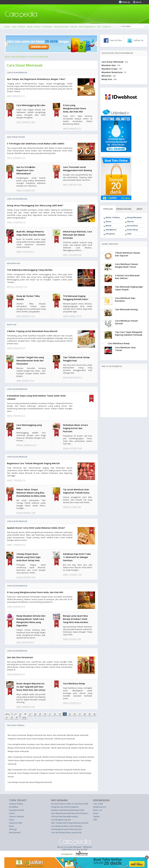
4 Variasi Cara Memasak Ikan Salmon (127, 277)
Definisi (22, 27)
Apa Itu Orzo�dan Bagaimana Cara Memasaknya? (26, 170)
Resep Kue (12, 325)
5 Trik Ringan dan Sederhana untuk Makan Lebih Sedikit (36, 144)
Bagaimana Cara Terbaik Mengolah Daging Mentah (33, 463)
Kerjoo (96, 813)
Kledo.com (98, 810)
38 (85, 714)
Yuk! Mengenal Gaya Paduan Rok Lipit (66, 829)
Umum (12, 813)
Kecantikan (132, 226)
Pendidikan (14, 807)
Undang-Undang (16, 804)
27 (30, 714)
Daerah (74, 27)
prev (8, 714)
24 (15, 714)
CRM (95, 820)
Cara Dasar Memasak (39, 57)
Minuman (106, 76)
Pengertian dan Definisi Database (65, 807)
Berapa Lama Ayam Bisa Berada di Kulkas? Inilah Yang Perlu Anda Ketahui (76, 619)
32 (55, 714)
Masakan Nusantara (112, 72)
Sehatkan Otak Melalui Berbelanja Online (68, 810)
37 (80, 714)
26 (25, 714)
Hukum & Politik (15, 823)
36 (75, 714)
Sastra (12, 820)
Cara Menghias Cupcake (61, 820)
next (24, 717)
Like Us (138, 2)
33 (60, 714)
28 (35, 714)
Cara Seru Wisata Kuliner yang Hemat (66, 832)
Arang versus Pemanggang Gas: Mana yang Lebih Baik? (35, 205)
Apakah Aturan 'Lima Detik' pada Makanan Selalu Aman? (36, 528)
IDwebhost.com (100, 807)
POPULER (108, 209)
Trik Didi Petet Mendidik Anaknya (65, 817)
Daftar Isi (107, 27)
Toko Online (98, 804)
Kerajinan (110, 234)
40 (94, 714)
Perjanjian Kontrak (17, 810)
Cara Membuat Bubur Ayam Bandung (66, 826)
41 (7, 717)
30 (45, 714)
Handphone (111, 230)
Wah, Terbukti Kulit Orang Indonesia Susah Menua (71, 823)
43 (17, 717)
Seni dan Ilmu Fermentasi (20, 657)
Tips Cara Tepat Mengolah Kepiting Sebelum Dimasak (129, 333)
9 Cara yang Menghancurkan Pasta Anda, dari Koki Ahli (74, 108)
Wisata (130, 222)
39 (89, 714)
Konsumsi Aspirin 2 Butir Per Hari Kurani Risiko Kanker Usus (75, 804)
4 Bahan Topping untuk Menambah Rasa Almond (32, 331)
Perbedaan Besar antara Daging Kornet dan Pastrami (75, 428)
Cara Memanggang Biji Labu (31, 105)
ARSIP (139, 209)
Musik (109, 226)
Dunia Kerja (133, 230)
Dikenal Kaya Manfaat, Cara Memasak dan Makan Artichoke (77, 235)
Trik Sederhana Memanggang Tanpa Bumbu (30, 270)
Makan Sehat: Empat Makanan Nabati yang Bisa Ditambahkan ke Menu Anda (31, 493)
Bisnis (109, 222)
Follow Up (126, 2)
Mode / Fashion (34, 27)
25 (20, 714)
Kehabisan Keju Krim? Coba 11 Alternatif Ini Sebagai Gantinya (77, 557)
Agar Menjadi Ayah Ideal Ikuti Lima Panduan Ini (70, 813)
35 (70, 714)
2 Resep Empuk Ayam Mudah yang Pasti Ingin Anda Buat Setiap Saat (29, 557)
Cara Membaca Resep (74, 683)
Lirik (99, 27)
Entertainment (15, 832)
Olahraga (13, 829)
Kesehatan (48, 27)
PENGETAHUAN (124, 209)
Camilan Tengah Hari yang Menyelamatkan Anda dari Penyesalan (30, 361)
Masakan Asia (14, 263)
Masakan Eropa (109, 69)
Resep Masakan (61, 27)
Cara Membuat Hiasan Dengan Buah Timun (126, 265)
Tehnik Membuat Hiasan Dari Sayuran (128, 254)
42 (12, 717)
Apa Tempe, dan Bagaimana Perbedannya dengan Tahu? (36, 79)
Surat (14, 27)
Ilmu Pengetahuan (87, 27)
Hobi (129, 234)
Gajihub (96, 817)
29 (40, 714)
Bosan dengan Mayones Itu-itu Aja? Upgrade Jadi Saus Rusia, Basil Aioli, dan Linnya (31, 687)
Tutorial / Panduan (17, 817)
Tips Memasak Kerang (126, 309)
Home (7, 27)
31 (50, 714)
